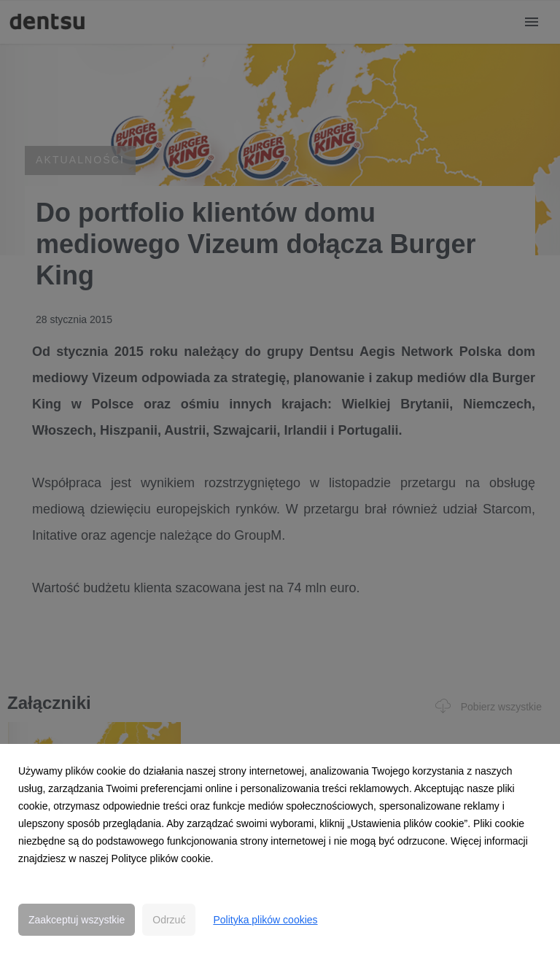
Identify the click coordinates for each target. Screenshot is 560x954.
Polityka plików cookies (265, 920)
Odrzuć (169, 920)
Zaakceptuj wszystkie (77, 920)
